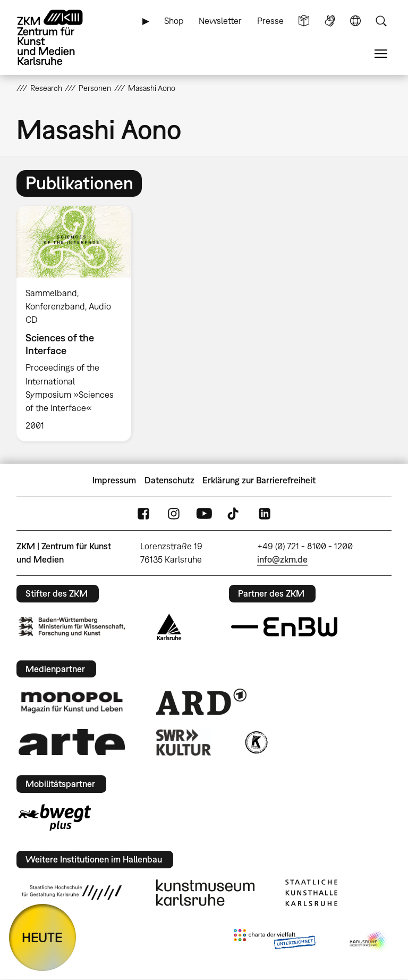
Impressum (114, 480)
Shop (174, 21)
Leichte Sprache (304, 21)
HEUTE (42, 937)
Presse (270, 21)
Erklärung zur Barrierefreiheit (259, 480)
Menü (381, 54)
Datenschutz (169, 480)
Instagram (174, 514)
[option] (78, 324)
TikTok (234, 514)
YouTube (204, 514)
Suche (381, 21)
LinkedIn (265, 514)
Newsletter (220, 21)
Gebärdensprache (330, 21)
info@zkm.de (282, 559)
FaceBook (143, 514)
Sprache (355, 21)
